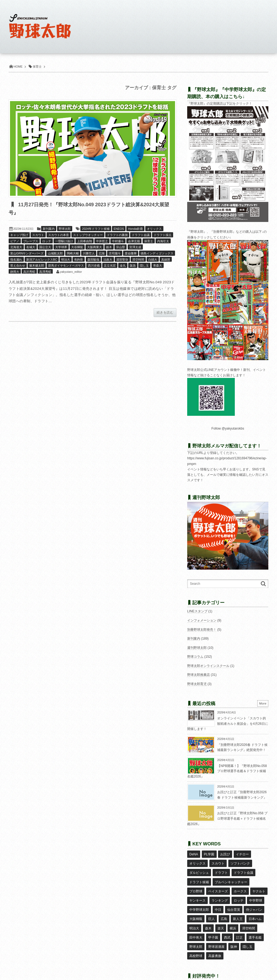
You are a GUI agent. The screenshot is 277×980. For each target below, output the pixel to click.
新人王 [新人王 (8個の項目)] (238, 909)
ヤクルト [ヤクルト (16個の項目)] (259, 885)
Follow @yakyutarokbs (228, 428)
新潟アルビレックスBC (42, 260)
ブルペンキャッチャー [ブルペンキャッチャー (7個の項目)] (231, 877)
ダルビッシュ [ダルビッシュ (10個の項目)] (199, 869)
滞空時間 (138, 260)
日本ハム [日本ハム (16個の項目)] (255, 909)
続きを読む (165, 313)
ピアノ (15, 241)
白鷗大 (153, 260)
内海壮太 (163, 241)
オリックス (154, 229)
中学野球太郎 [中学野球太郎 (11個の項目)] (199, 901)
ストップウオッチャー (88, 235)
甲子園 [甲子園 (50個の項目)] (213, 924)
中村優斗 (118, 241)
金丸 (123, 266)
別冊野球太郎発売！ (202, 630)
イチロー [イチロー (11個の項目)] (242, 854)
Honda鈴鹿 (135, 229)
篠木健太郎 (37, 266)
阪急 (133, 266)
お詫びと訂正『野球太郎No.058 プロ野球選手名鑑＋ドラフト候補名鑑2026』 (227, 818)
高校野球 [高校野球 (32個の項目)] (196, 940)
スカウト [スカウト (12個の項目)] (218, 862)
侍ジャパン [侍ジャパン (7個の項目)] (254, 901)
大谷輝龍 (77, 247)
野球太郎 (65, 229)
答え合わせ (18, 266)
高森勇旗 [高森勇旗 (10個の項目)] (215, 940)
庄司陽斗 (115, 254)
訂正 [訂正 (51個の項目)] (239, 924)
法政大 (108, 260)
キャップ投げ (19, 235)
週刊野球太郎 (197, 648)
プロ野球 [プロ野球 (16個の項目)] (196, 885)
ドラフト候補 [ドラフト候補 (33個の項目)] (199, 877)
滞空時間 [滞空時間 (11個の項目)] (248, 916)
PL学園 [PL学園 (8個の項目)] (209, 854)
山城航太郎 (55, 254)
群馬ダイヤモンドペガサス (66, 266)
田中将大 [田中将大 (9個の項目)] (196, 924)
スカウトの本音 (59, 235)
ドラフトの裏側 (117, 235)
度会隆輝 (131, 254)
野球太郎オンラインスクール (208, 666)
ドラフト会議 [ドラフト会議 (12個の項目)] (243, 869)
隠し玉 (144, 266)
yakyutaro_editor (71, 272)
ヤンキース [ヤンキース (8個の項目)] (197, 893)
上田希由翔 (85, 241)
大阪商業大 (95, 247)
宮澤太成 (135, 247)
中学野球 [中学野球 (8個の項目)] (255, 893)
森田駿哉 (93, 260)
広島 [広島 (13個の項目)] (224, 909)
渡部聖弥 (122, 260)
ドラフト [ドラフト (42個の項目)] (221, 869)
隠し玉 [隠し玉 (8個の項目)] (247, 932)
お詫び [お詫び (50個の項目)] (225, 854)
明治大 (66, 260)
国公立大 (45, 247)
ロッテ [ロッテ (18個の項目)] (238, 893)
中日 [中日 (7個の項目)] (218, 901)
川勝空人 (89, 254)
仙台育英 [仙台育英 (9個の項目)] (233, 901)
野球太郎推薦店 (199, 675)
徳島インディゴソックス (157, 254)
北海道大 (16, 247)
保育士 (149, 241)
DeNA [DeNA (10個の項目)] (194, 854)
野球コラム (195, 657)
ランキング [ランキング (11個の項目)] (219, 893)
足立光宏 (110, 266)
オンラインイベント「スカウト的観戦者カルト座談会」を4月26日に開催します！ (228, 724)
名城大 (31, 247)
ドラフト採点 (163, 235)
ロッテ (47, 241)
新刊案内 (49, 229)
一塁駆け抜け (64, 241)
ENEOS (119, 229)
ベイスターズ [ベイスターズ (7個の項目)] (218, 885)
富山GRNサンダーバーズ (27, 254)
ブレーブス (31, 241)
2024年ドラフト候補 (96, 229)
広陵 (102, 254)
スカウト (38, 235)
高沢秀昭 (29, 272)
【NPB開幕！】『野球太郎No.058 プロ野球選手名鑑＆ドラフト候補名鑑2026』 (227, 771)
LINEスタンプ (197, 611)
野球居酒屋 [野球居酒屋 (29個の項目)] (216, 932)
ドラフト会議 (141, 235)
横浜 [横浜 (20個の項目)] (233, 916)
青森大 (158, 266)
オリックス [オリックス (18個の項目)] (197, 862)
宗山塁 (121, 247)
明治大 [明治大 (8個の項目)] (194, 916)
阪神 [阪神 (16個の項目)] (233, 932)
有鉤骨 (79, 260)
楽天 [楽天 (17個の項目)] (220, 916)
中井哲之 (102, 241)
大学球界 (61, 247)
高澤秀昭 (45, 272)
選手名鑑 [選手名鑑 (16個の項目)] (255, 924)
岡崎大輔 (73, 254)
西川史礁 (94, 266)
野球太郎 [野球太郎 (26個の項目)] (196, 932)
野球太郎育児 (197, 684)
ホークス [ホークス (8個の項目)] (240, 885)
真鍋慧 (166, 260)
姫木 (109, 247)
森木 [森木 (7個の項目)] (208, 916)
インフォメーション (202, 620)
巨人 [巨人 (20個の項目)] (211, 909)
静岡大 (15, 272)
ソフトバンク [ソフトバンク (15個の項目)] (240, 862)
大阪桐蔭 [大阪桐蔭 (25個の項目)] (196, 909)
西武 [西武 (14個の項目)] (227, 924)
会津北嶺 (134, 241)
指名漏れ (16, 260)
